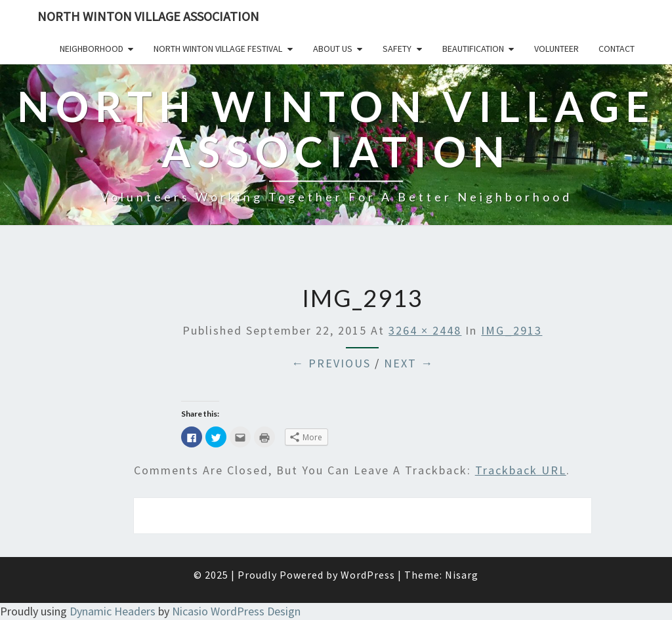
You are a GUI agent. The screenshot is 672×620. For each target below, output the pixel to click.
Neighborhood (92, 49)
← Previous (331, 363)
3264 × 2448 (425, 330)
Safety (397, 49)
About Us (333, 49)
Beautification (473, 49)
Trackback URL (521, 470)
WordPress (368, 575)
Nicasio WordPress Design (236, 611)
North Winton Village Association (148, 16)
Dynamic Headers (113, 611)
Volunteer (556, 49)
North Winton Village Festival (218, 49)
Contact (617, 49)
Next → (409, 363)
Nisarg (462, 575)
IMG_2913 (512, 330)
